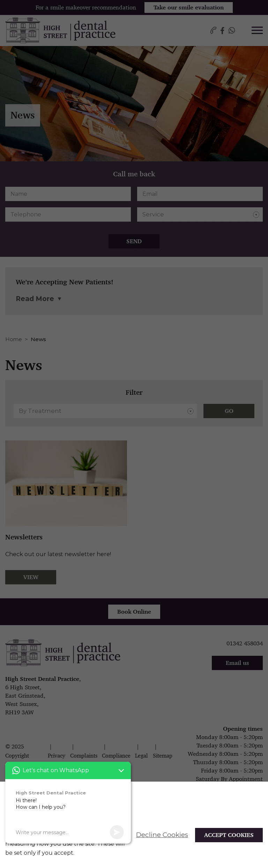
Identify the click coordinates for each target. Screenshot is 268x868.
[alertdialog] (134, 825)
